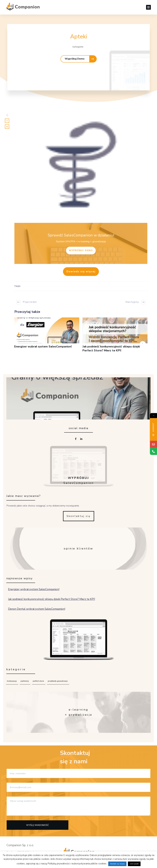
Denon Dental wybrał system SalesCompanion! (79, 609)
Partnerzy (25, 681)
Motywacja (12, 681)
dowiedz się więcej (117, 864)
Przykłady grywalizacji (58, 681)
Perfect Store (38, 681)
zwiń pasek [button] (134, 864)
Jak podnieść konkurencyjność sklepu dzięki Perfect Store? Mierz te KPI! (115, 337)
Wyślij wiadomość (38, 825)
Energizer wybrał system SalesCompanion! (47, 337)
